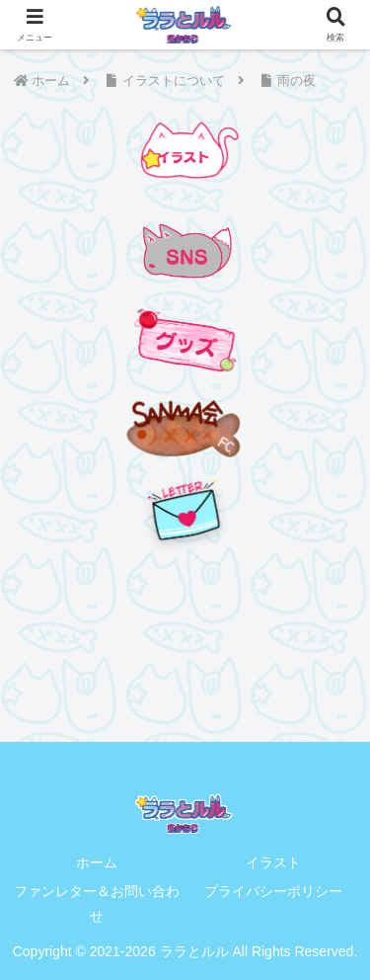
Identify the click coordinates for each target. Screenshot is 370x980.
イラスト (273, 862)
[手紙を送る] (185, 510)
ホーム (97, 862)
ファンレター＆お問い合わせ (97, 903)
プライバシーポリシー (273, 891)
